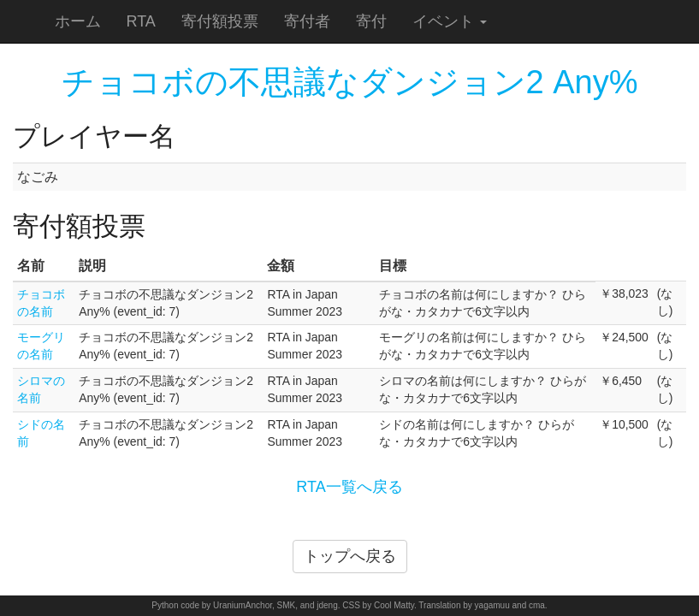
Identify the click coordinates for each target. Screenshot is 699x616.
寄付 (371, 21)
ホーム (78, 21)
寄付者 (307, 21)
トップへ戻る (350, 556)
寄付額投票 (220, 21)
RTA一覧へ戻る (349, 487)
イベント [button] (450, 21)
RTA (141, 21)
